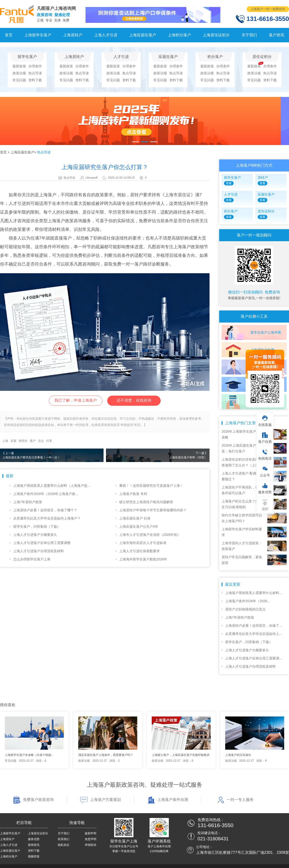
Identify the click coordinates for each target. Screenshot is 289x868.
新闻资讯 (34, 845)
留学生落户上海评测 (266, 332)
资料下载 (35, 80)
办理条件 (35, 66)
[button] (135, 142)
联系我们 (64, 839)
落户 (33, 441)
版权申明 (91, 833)
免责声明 (91, 839)
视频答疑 (34, 856)
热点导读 (35, 73)
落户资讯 (276, 35)
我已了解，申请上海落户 (76, 400)
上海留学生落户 (38, 35)
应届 (13, 441)
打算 (49, 441)
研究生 (23, 441)
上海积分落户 (179, 35)
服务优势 (34, 839)
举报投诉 (91, 845)
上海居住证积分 (216, 35)
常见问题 (19, 80)
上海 (5, 441)
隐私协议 (64, 845)
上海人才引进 (106, 35)
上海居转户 (73, 35)
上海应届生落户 (143, 35)
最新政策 (19, 66)
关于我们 (249, 35)
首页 (9, 35)
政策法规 (19, 73)
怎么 (41, 441)
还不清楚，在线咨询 (134, 400)
